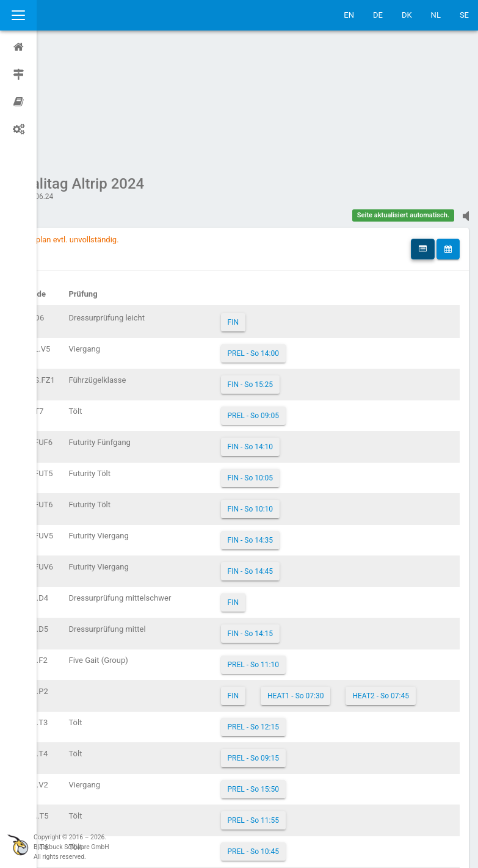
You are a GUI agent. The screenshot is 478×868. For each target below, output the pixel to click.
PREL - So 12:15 (273, 611)
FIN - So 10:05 (271, 362)
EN (349, 15)
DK (407, 15)
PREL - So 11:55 (273, 704)
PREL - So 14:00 (273, 237)
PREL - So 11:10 (273, 549)
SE (464, 15)
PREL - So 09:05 (273, 300)
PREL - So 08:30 (273, 767)
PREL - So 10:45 (273, 736)
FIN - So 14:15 (271, 518)
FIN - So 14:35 (271, 424)
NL (436, 15)
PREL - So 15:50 (273, 673)
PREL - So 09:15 (273, 642)
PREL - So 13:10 (273, 798)
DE (378, 15)
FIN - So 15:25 (271, 269)
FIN (253, 206)
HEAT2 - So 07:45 (401, 580)
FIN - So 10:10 (271, 393)
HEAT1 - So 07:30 (316, 580)
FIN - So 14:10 (271, 331)
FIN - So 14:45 (271, 455)
